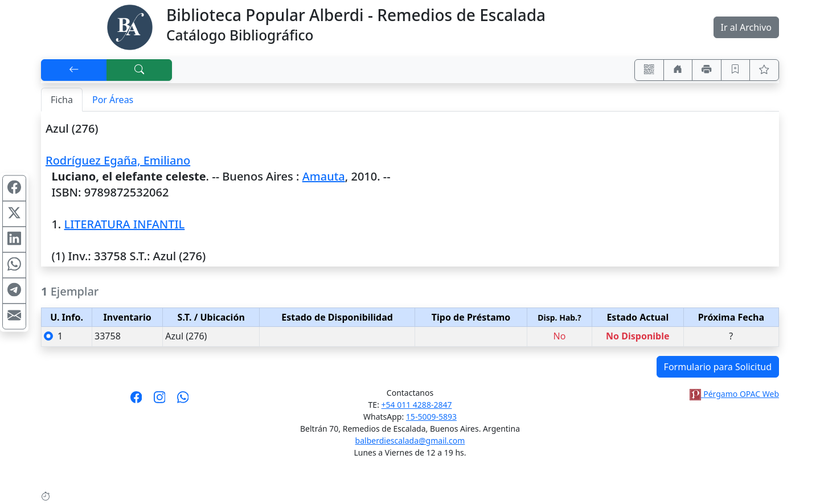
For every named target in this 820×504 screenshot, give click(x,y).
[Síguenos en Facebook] (136, 401)
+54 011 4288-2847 (417, 405)
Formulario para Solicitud (718, 367)
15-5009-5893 (431, 417)
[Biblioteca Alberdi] (130, 26)
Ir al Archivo (746, 27)
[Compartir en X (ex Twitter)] (14, 214)
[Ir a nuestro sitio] (678, 70)
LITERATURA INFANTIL (124, 224)
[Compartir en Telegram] (14, 290)
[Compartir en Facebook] (14, 188)
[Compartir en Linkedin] (14, 239)
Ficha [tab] (62, 100)
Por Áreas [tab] (113, 100)
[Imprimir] (707, 70)
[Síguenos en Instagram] (160, 401)
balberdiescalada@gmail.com (410, 441)
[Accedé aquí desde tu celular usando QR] (649, 70)
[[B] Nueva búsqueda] (140, 70)
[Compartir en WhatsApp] (14, 265)
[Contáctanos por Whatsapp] (183, 401)
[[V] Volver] (74, 70)
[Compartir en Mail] (14, 316)
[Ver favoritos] (764, 70)
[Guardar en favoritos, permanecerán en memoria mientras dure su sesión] (736, 70)
